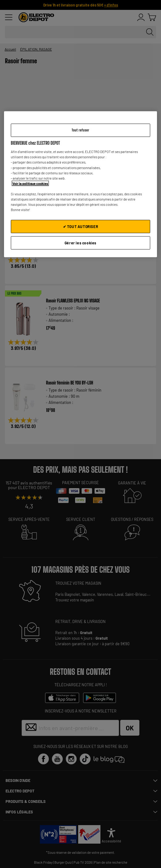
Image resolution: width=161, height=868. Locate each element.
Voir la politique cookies (30, 183)
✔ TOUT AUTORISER (81, 226)
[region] (80, 184)
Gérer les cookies (80, 243)
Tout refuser (80, 130)
